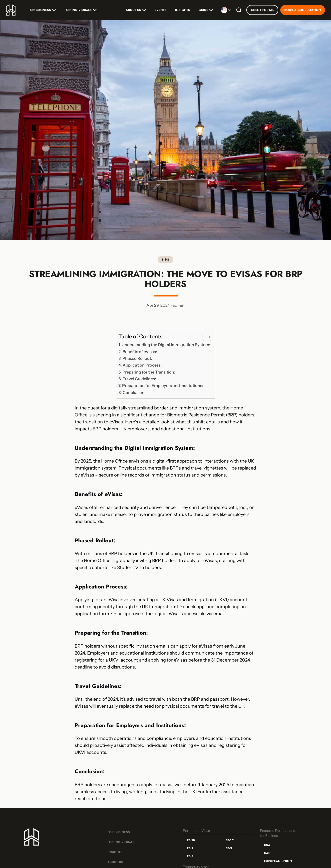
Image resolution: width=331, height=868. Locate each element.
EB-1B (191, 840)
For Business (42, 10)
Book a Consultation (303, 10)
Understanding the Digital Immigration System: (166, 345)
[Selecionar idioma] (226, 10)
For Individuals (81, 10)
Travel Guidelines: (139, 379)
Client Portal (262, 10)
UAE (267, 853)
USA (267, 845)
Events (161, 10)
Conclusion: (134, 392)
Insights (183, 10)
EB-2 (190, 848)
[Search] (239, 10)
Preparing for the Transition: (149, 372)
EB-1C (230, 840)
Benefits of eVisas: (140, 352)
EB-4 (190, 856)
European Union (278, 861)
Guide (206, 10)
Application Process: (142, 365)
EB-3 (229, 848)
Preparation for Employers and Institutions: (163, 386)
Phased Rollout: (137, 358)
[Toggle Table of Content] (204, 337)
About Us (136, 10)
